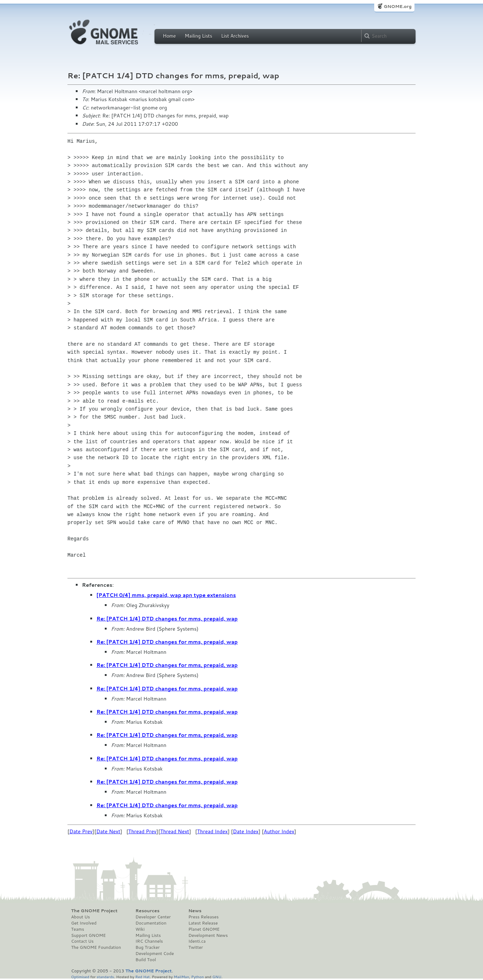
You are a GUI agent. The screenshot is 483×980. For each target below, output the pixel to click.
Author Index (279, 831)
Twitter (195, 947)
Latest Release (203, 923)
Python (197, 977)
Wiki (140, 929)
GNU (217, 977)
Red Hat (143, 977)
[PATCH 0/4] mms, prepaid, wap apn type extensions (166, 595)
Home (169, 36)
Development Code (155, 954)
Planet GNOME (204, 929)
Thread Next (175, 831)
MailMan (181, 977)
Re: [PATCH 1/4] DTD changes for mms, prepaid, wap (167, 619)
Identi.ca (197, 941)
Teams (78, 929)
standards (105, 977)
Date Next (108, 831)
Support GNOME (88, 935)
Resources (148, 911)
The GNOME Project (94, 911)
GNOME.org (398, 6)
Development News (208, 935)
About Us (80, 917)
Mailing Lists (198, 36)
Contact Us (82, 941)
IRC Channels (149, 941)
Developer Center (153, 917)
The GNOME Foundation (96, 947)
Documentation (151, 923)
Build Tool (146, 960)
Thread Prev (143, 831)
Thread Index (213, 831)
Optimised (80, 977)
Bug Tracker (148, 947)
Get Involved (84, 923)
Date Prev (81, 831)
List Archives (235, 36)
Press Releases (203, 917)
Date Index (246, 831)
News (195, 911)
